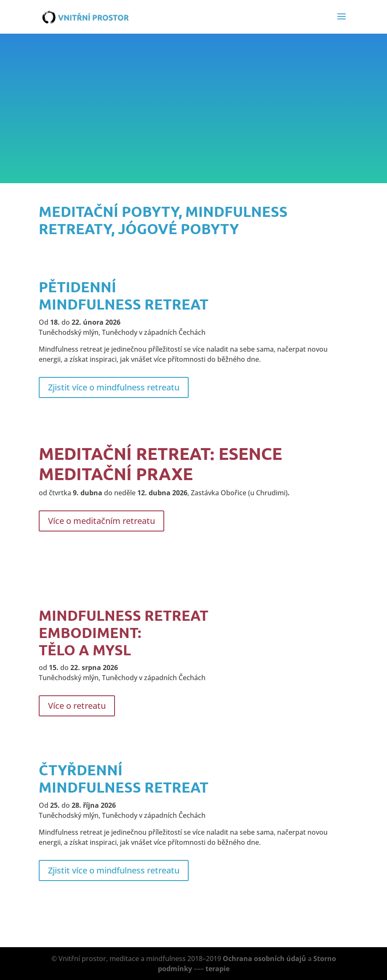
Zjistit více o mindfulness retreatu (114, 387)
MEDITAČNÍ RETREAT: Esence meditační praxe (160, 463)
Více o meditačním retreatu (101, 521)
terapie (218, 969)
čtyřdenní (81, 770)
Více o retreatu (77, 706)
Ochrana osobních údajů (264, 959)
